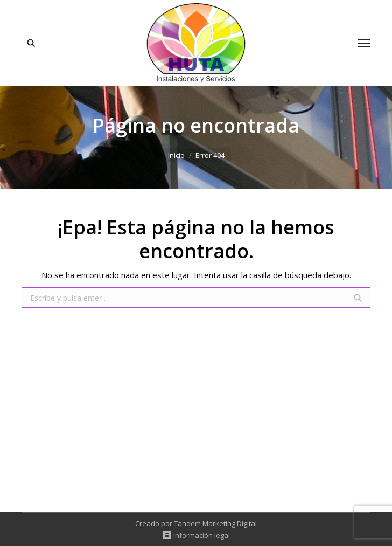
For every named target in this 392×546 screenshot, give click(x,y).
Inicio (176, 155)
